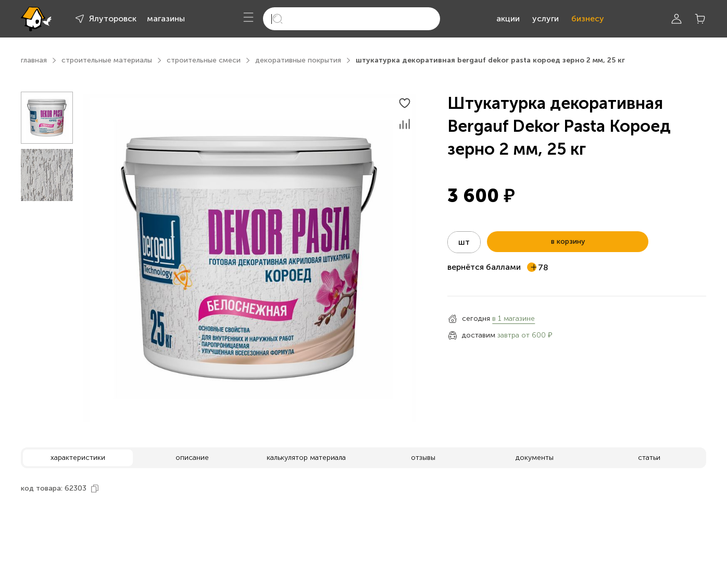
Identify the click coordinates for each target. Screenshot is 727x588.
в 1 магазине (513, 318)
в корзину (568, 241)
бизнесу (588, 18)
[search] (352, 19)
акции (508, 18)
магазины (166, 18)
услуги (546, 18)
